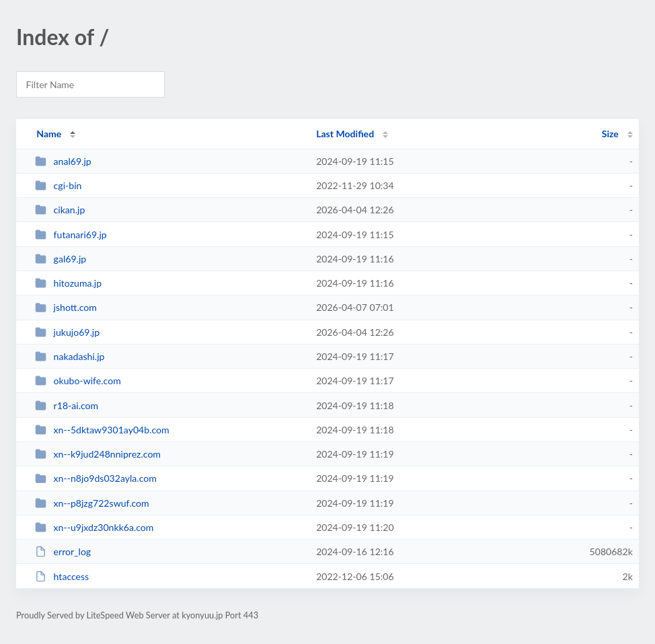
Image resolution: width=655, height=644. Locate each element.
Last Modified (345, 134)
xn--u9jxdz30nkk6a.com (94, 527)
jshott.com (66, 307)
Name (49, 134)
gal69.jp (61, 259)
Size (610, 134)
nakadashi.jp (70, 356)
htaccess (62, 576)
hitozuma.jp (68, 283)
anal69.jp (63, 161)
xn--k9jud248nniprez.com (98, 454)
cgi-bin (58, 185)
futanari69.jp (71, 235)
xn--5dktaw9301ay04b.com (102, 430)
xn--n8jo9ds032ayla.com (96, 478)
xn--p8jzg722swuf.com (92, 503)
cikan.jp (60, 210)
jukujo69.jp (67, 332)
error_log (63, 551)
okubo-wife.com (78, 381)
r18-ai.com (67, 405)
